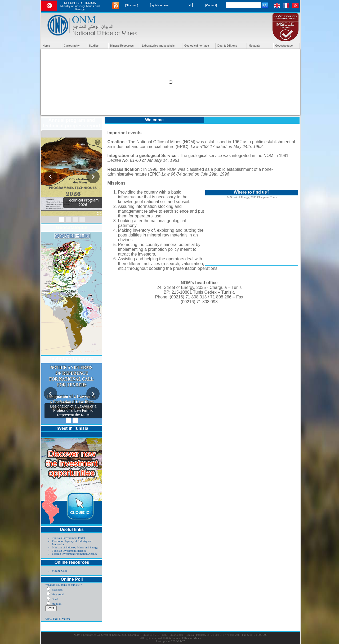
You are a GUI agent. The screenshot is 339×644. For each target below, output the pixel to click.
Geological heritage (197, 46)
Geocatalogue (284, 46)
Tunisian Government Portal (68, 538)
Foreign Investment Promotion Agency (75, 554)
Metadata (254, 46)
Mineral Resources (122, 46)
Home (46, 46)
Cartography (72, 46)
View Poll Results (57, 619)
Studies (94, 46)
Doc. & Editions (227, 46)
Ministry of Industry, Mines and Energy (75, 547)
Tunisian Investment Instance (69, 551)
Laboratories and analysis (158, 46)
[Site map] (132, 5)
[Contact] (211, 5)
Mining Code (60, 571)
